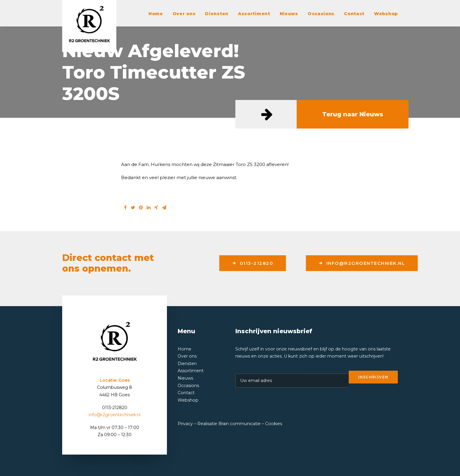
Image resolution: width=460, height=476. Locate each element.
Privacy (185, 424)
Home (156, 14)
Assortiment (254, 14)
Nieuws (289, 14)
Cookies (274, 424)
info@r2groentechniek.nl (362, 263)
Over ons (184, 14)
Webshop (386, 14)
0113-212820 (253, 263)
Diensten (217, 14)
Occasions (321, 14)
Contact (354, 14)
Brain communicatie (240, 424)
